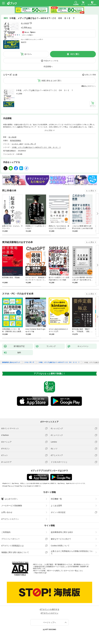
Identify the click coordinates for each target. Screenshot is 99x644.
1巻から (84, 86)
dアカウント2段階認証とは (12, 546)
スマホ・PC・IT (30, 144)
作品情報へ (48, 67)
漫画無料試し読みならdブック (11, 362)
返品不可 (24, 42)
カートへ (28, 54)
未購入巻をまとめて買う (51, 81)
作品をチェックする (51, 61)
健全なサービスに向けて (61, 539)
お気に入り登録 (90, 75)
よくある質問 (56, 506)
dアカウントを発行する (49, 609)
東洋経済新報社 (16, 141)
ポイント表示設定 (58, 512)
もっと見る (90, 191)
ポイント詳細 (27, 35)
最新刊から (92, 86)
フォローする (31, 23)
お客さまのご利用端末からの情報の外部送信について (72, 552)
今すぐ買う (75, 54)
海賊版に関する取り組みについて (15, 552)
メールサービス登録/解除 (12, 506)
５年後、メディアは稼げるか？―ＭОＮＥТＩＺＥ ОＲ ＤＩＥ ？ (45, 90)
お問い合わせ (7, 512)
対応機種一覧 (56, 499)
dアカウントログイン (10, 519)
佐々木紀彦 (25, 23)
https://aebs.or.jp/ (41, 573)
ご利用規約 (6, 532)
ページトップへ (49, 622)
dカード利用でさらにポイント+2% (31, 39)
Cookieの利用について (60, 546)
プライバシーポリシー (11, 539)
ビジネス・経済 (17, 144)
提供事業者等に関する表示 (62, 532)
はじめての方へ (10, 499)
